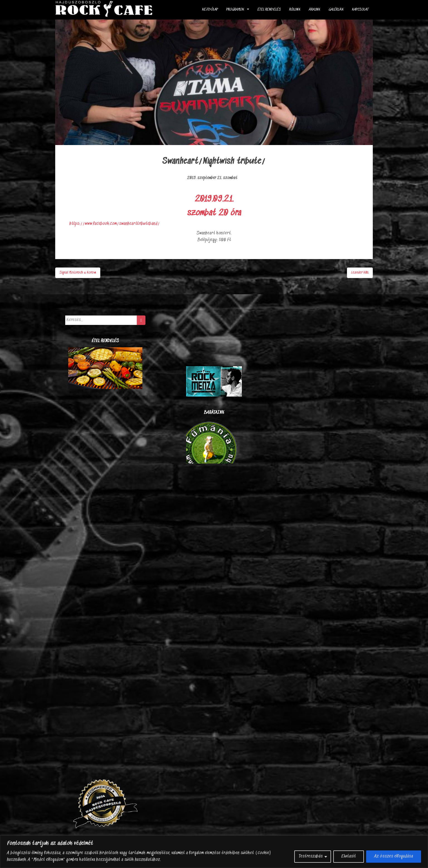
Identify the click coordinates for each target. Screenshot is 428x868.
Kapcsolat (360, 10)
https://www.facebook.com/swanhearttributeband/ (115, 224)
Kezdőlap (210, 10)
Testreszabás (311, 856)
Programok (235, 10)
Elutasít (349, 856)
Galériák (336, 10)
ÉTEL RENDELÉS (269, 10)
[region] (214, 852)
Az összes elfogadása (394, 856)
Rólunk (295, 10)
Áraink (314, 10)
